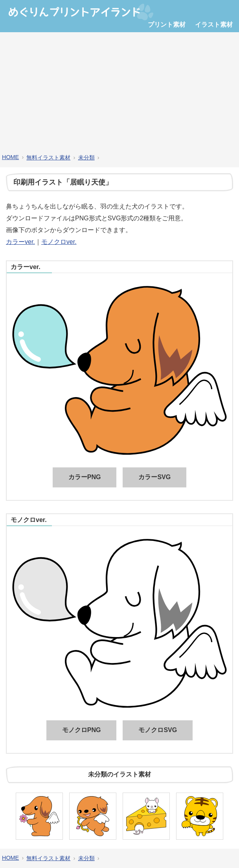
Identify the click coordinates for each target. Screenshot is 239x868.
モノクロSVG (158, 730)
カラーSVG (154, 477)
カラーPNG (85, 477)
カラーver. (20, 242)
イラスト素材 (214, 25)
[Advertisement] (119, 93)
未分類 (86, 157)
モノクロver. (59, 242)
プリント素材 (167, 25)
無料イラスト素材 (48, 157)
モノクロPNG (82, 730)
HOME (10, 157)
